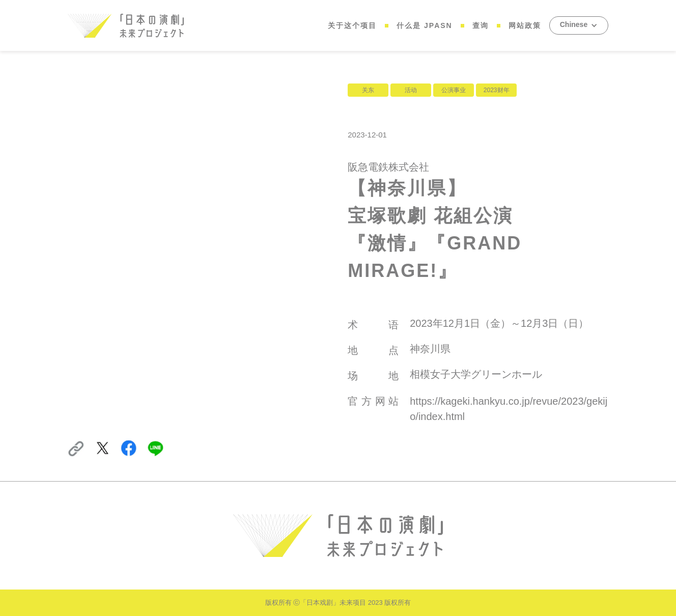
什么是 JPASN (425, 25)
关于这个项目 (352, 25)
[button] (579, 25)
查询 (481, 25)
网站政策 (525, 25)
